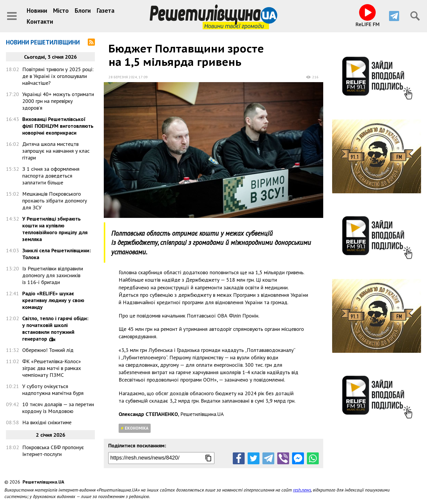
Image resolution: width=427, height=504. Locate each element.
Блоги (83, 11)
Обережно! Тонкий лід (48, 350)
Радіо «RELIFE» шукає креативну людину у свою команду (53, 300)
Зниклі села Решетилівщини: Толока (56, 254)
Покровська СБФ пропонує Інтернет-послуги (53, 451)
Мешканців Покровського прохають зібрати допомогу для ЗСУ (55, 201)
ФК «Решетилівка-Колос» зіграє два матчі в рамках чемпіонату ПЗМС (52, 368)
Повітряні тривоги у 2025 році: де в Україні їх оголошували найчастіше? (58, 76)
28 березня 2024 (123, 77)
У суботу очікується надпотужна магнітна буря (53, 390)
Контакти (40, 21)
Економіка (137, 428)
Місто (61, 11)
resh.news (302, 490)
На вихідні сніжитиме (47, 422)
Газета (106, 11)
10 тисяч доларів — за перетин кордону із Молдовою (58, 408)
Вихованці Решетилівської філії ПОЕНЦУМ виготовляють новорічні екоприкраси (58, 126)
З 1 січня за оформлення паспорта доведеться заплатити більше (51, 176)
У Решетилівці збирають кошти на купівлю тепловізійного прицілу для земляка (55, 229)
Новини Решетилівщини (43, 42)
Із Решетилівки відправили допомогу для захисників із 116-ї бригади (53, 275)
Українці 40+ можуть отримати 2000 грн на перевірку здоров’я (58, 101)
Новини (37, 11)
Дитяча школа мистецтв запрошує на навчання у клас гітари (56, 151)
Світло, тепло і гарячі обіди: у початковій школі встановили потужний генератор (55, 328)
